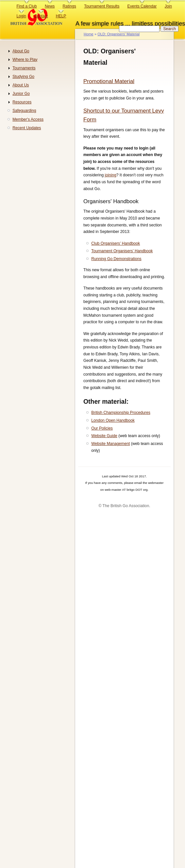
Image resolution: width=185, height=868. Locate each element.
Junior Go (21, 94)
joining (111, 175)
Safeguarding (24, 111)
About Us (21, 85)
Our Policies (102, 428)
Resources (22, 102)
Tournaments (24, 68)
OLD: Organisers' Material (118, 34)
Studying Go (23, 77)
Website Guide (104, 436)
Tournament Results (102, 6)
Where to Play (25, 60)
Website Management (110, 444)
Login (21, 16)
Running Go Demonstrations (116, 259)
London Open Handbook (113, 420)
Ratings (69, 6)
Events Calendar (142, 6)
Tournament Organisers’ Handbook (122, 251)
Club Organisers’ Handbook (116, 243)
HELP (61, 16)
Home (89, 34)
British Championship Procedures (121, 413)
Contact (41, 16)
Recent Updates (27, 128)
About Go (21, 51)
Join (168, 6)
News (50, 6)
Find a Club (26, 6)
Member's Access (28, 119)
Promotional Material (109, 81)
